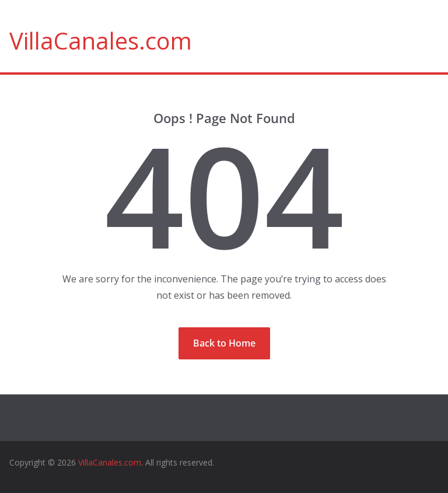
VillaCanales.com (101, 41)
